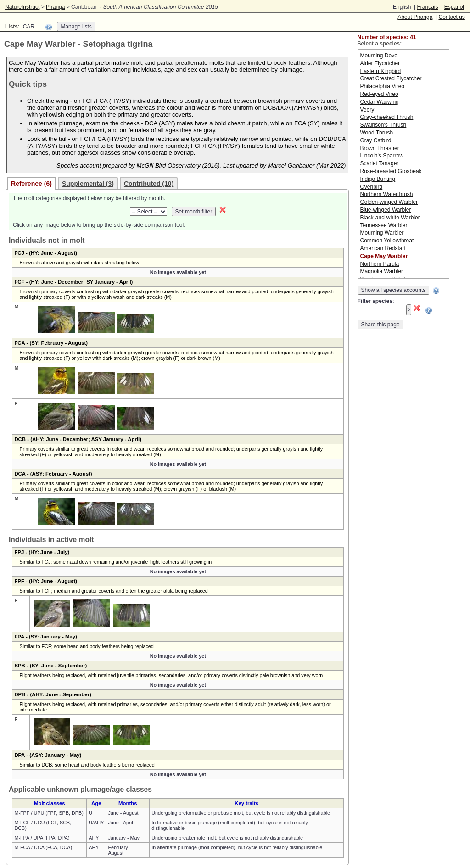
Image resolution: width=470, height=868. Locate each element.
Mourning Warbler (382, 233)
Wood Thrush (377, 133)
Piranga (55, 7)
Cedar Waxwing (380, 102)
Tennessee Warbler (384, 225)
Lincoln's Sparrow (382, 156)
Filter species (375, 301)
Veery (367, 110)
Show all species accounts (394, 290)
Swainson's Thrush (383, 125)
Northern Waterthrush (387, 194)
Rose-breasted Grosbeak (391, 171)
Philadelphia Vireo (383, 86)
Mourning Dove (379, 56)
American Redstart (383, 248)
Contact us (452, 17)
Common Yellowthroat (387, 241)
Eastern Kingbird (381, 71)
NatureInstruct (22, 7)
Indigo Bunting (378, 179)
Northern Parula (380, 264)
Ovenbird (372, 187)
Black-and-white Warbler (390, 218)
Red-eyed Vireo (379, 94)
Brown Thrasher (380, 148)
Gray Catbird (376, 140)
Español (454, 7)
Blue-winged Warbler (386, 210)
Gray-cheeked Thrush (387, 117)
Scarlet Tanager (380, 163)
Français (427, 7)
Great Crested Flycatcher (391, 78)
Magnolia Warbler (382, 271)
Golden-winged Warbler (389, 202)
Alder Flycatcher (380, 63)
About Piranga (415, 17)
